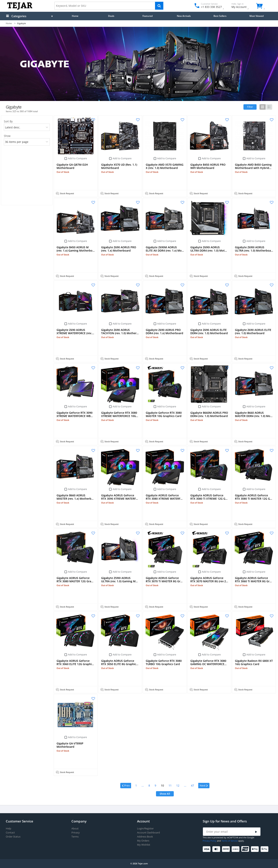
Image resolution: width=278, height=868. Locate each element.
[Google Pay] (265, 849)
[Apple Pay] (256, 849)
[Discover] (236, 849)
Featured (147, 16)
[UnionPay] (246, 849)
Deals (111, 16)
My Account (242, 6)
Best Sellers (220, 16)
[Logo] (20, 9)
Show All (165, 794)
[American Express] (227, 849)
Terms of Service (230, 841)
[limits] (27, 142)
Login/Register (145, 829)
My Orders (143, 841)
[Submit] (256, 832)
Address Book (145, 837)
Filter (250, 107)
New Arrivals (184, 16)
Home (75, 16)
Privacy (76, 833)
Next (203, 785)
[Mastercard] (217, 849)
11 (170, 785)
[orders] (27, 127)
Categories (19, 16)
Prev (127, 785)
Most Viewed (256, 16)
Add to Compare (77, 158)
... (143, 785)
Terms (75, 837)
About (75, 829)
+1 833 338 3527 (211, 7)
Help (8, 829)
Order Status (13, 837)
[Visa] (207, 849)
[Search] (159, 6)
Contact (10, 833)
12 (178, 785)
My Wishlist (144, 845)
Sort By (8, 121)
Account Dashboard (148, 833)
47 (192, 785)
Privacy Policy (210, 841)
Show (7, 136)
